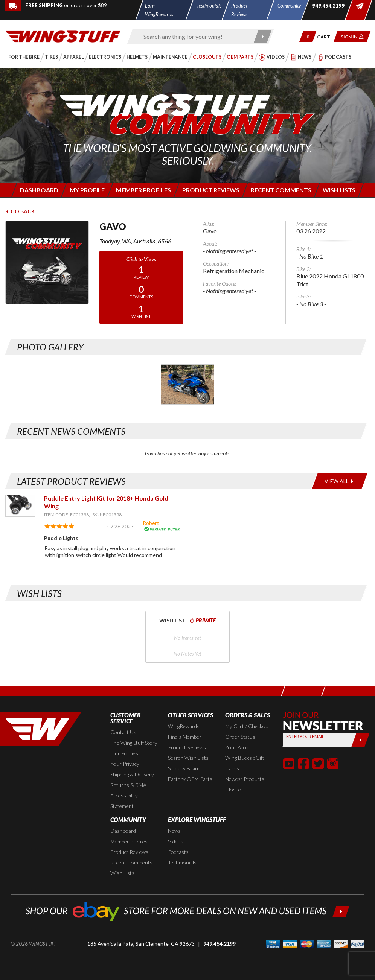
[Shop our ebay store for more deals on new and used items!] (188, 911)
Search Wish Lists (188, 758)
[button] (308, 37)
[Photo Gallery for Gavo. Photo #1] (187, 384)
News (174, 831)
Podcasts (178, 852)
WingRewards (184, 726)
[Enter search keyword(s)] (194, 37)
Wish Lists (122, 873)
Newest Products (245, 779)
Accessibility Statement (124, 801)
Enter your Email (305, 736)
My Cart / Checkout (248, 726)
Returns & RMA (128, 785)
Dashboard (123, 831)
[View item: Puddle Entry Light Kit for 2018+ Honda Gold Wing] (20, 506)
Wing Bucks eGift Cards (245, 763)
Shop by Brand (184, 768)
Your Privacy (125, 764)
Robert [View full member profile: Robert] (151, 523)
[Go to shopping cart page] (326, 37)
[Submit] (361, 740)
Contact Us (123, 732)
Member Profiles (129, 841)
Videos (176, 841)
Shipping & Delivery (132, 774)
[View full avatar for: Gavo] (47, 262)
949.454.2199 (220, 944)
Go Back (20, 211)
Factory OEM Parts (190, 779)
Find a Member (185, 737)
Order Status (240, 737)
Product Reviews (187, 747)
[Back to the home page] (63, 36)
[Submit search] (263, 37)
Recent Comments (131, 862)
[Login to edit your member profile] (86, 190)
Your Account (241, 747)
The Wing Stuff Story (134, 743)
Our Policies (124, 753)
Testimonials (182, 862)
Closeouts (237, 789)
